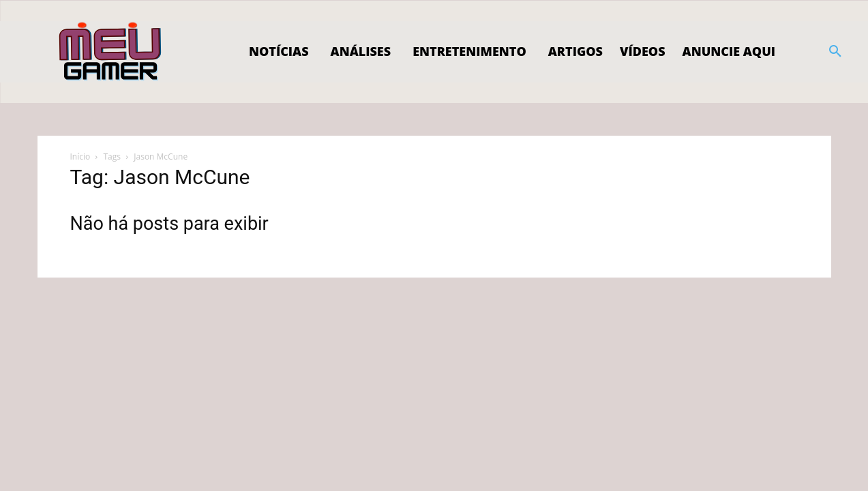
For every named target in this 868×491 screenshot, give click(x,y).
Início (80, 157)
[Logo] (111, 52)
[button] (835, 52)
